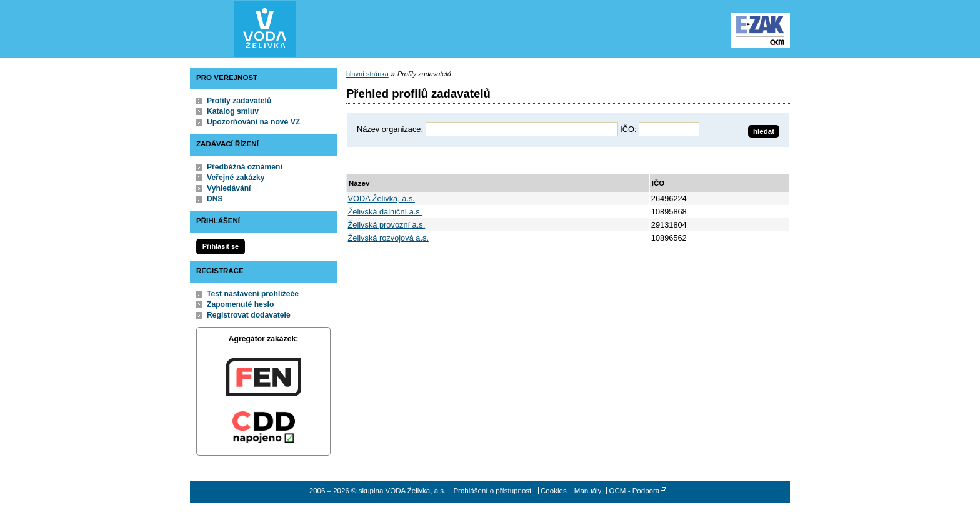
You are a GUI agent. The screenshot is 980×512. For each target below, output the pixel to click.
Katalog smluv (233, 111)
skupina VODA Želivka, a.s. (265, 29)
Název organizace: (390, 129)
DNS (215, 199)
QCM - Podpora (635, 491)
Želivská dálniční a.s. (385, 212)
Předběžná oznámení (245, 167)
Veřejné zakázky (236, 178)
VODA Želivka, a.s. (382, 198)
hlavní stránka (367, 74)
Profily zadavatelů (239, 101)
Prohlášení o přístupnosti (493, 491)
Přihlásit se (221, 246)
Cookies (554, 491)
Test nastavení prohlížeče (253, 294)
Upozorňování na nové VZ (253, 122)
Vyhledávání (229, 188)
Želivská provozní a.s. (387, 225)
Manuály (588, 491)
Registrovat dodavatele (249, 315)
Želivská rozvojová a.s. (388, 238)
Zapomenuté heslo (240, 304)
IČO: (628, 129)
